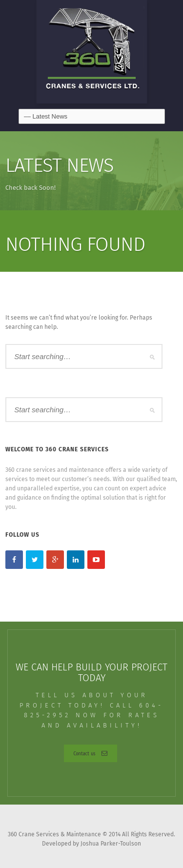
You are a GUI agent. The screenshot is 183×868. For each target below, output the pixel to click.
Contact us (91, 753)
